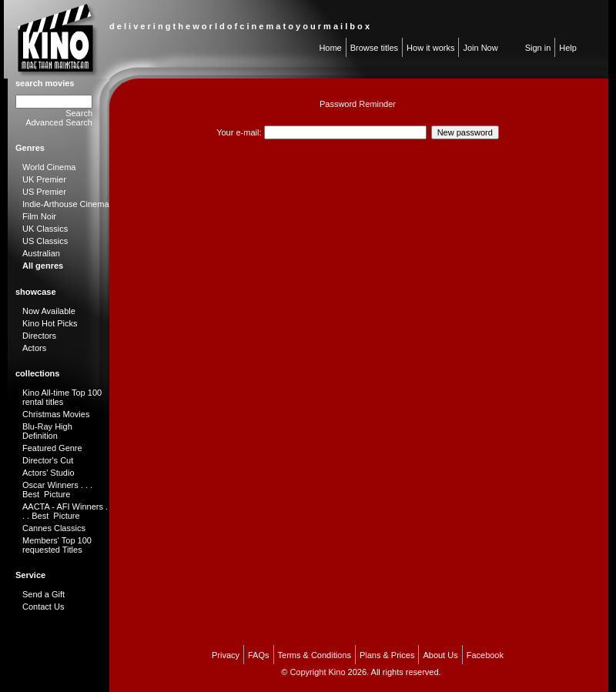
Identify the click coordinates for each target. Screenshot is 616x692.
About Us (440, 655)
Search (79, 113)
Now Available (49, 311)
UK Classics (45, 229)
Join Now (480, 48)
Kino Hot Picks (50, 323)
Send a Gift (44, 594)
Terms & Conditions (315, 655)
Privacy (226, 655)
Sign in (538, 48)
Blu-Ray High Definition (47, 431)
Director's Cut (48, 460)
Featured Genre (52, 448)
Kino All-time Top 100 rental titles (62, 397)
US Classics (45, 241)
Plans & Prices (387, 655)
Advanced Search (59, 122)
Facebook (485, 655)
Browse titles (374, 48)
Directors (39, 336)
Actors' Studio (49, 473)
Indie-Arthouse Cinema (66, 204)
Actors (34, 348)
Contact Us (43, 607)
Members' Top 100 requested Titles (57, 545)
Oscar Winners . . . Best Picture (57, 490)
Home (330, 48)
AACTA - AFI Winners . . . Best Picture (65, 511)
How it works (430, 48)
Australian (41, 253)
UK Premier (44, 179)
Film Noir (39, 216)
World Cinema (49, 167)
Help (568, 48)
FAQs (259, 655)
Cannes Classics (54, 528)
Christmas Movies (56, 414)
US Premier (44, 192)
